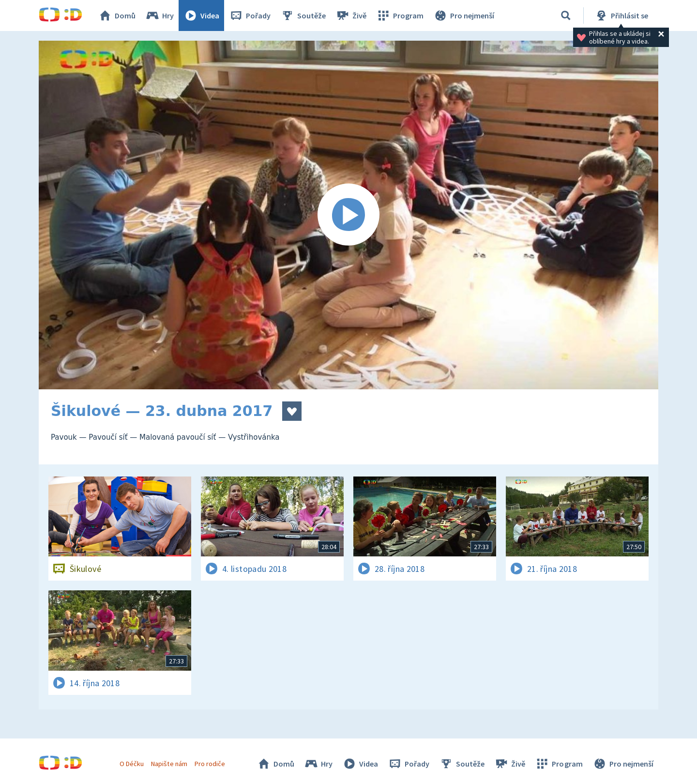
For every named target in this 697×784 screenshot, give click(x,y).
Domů (117, 15)
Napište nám (169, 764)
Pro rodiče (210, 764)
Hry (159, 15)
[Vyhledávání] (566, 15)
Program (400, 15)
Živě (351, 15)
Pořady (250, 15)
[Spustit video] (348, 215)
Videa (201, 15)
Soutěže (303, 15)
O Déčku (132, 764)
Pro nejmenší (464, 15)
